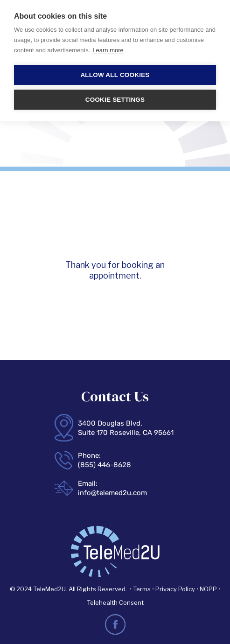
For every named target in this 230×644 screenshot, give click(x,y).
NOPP (208, 589)
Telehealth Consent (115, 602)
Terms (143, 589)
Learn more (108, 50)
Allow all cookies (115, 75)
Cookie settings (115, 100)
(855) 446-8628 (105, 465)
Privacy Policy (175, 589)
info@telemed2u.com (112, 493)
